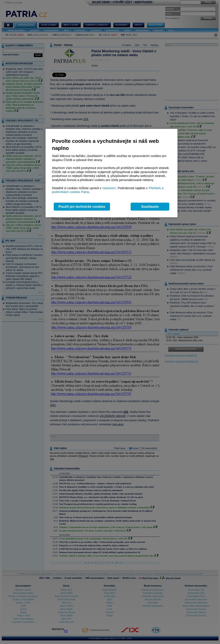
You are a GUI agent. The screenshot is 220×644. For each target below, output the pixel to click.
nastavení (109, 188)
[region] (112, 173)
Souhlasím (150, 207)
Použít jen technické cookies (82, 207)
